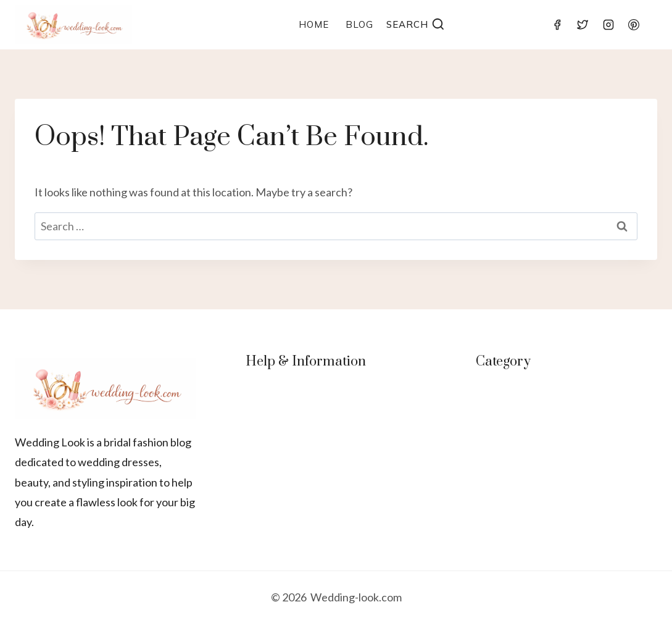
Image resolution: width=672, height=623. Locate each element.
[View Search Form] (416, 25)
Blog (359, 24)
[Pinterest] (634, 25)
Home (314, 24)
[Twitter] (583, 25)
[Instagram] (608, 25)
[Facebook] (557, 25)
